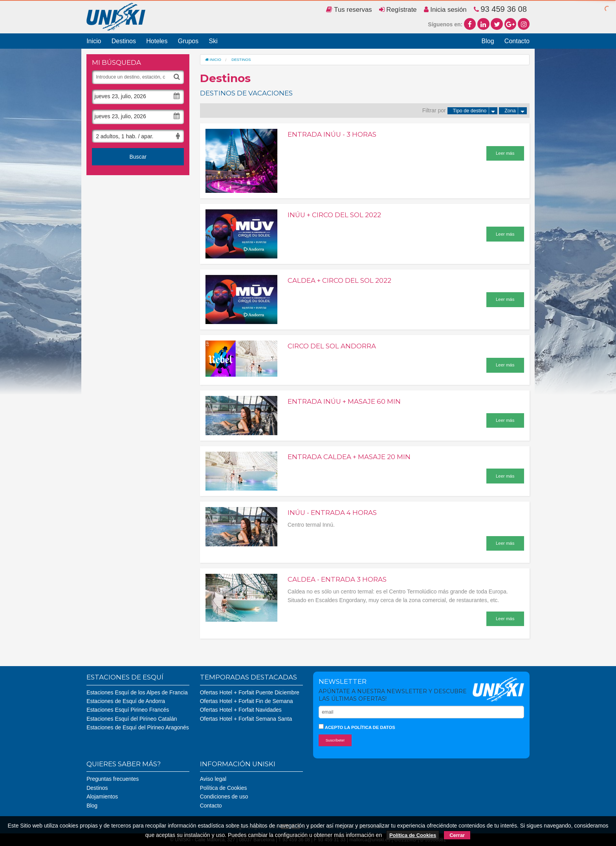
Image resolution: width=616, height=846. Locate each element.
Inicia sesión (445, 10)
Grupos (188, 41)
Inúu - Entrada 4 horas (332, 513)
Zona (516, 111)
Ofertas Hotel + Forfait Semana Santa (246, 719)
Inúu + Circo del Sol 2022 (334, 215)
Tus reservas (349, 10)
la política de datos (369, 727)
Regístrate (398, 10)
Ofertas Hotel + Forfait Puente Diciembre (250, 692)
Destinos (124, 41)
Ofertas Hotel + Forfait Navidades (241, 710)
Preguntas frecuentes (113, 779)
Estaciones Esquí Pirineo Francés (128, 710)
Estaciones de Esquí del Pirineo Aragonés (138, 727)
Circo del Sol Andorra (332, 346)
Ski (213, 41)
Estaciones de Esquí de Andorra (126, 701)
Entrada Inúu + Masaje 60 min (344, 401)
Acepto (357, 727)
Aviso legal (213, 779)
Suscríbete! (335, 740)
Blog (488, 41)
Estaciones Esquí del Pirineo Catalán (132, 719)
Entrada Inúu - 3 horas (332, 134)
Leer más (505, 153)
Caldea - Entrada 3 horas (337, 579)
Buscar (138, 157)
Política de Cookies (224, 788)
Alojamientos (102, 797)
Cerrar (457, 835)
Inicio (94, 41)
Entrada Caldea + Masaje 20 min (349, 457)
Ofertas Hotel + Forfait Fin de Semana (247, 701)
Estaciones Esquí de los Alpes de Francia (137, 692)
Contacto (517, 41)
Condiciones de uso (224, 797)
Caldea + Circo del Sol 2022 (339, 280)
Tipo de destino (475, 111)
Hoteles (157, 41)
